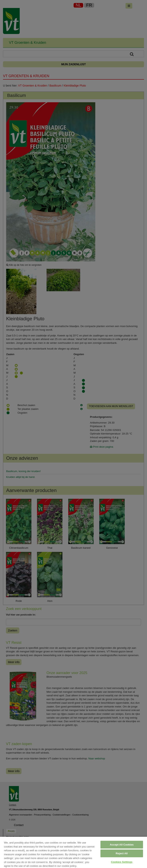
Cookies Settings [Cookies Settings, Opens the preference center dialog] (122, 862)
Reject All (122, 853)
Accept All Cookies (122, 845)
